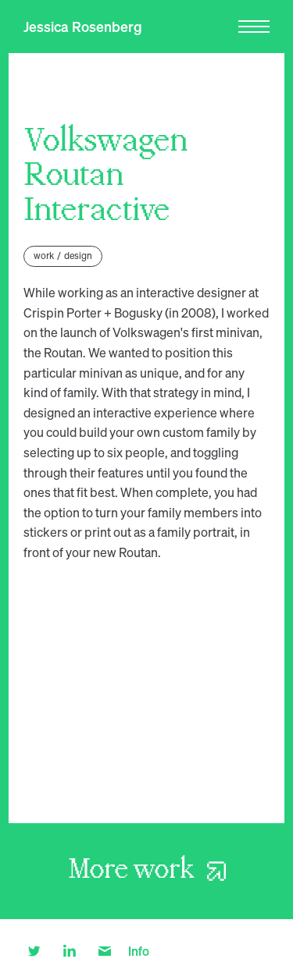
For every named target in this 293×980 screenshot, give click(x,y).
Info (139, 951)
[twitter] (35, 950)
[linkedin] (70, 950)
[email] (105, 950)
